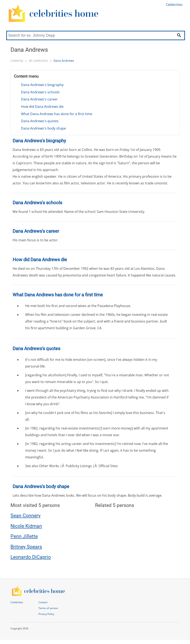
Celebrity (17, 61)
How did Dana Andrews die (42, 107)
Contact (43, 602)
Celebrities (174, 5)
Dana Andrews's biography (42, 85)
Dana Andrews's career (39, 99)
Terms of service (48, 608)
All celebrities (38, 61)
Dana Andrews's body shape (43, 128)
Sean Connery (26, 516)
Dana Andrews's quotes (40, 121)
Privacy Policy (46, 614)
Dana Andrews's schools (40, 92)
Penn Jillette (24, 536)
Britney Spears (26, 547)
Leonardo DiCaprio (31, 557)
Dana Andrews (64, 61)
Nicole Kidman (26, 526)
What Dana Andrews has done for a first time (57, 114)
